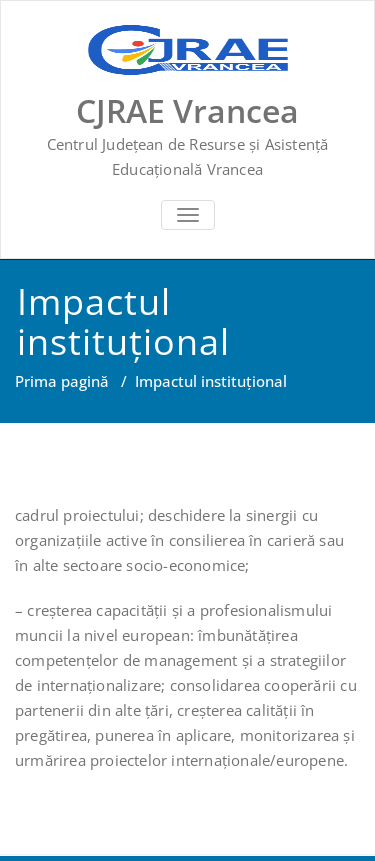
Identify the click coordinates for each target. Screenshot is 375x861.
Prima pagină (62, 381)
